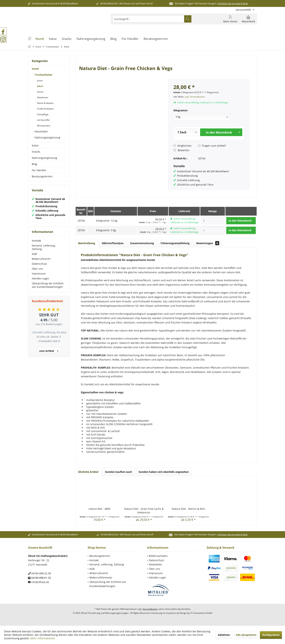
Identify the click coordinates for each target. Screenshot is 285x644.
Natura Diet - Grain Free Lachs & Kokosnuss (144, 511)
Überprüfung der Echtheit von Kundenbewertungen (48, 285)
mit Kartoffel (43, 120)
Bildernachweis (158, 556)
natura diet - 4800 (99, 509)
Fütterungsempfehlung (175, 243)
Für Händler (39, 170)
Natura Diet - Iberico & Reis (188, 509)
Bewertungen (208, 243)
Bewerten (181, 150)
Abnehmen (42, 97)
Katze (35, 145)
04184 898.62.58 (109, 3)
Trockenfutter (43, 75)
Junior (40, 80)
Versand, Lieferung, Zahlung (44, 247)
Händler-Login (40, 278)
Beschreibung (87, 243)
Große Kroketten (45, 109)
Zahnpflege (43, 114)
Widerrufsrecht (41, 259)
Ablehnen (224, 635)
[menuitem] (245, 10)
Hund (35, 69)
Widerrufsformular (101, 578)
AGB (34, 254)
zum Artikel (49, 350)
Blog (34, 164)
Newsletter (155, 564)
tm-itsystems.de (171, 613)
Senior (40, 92)
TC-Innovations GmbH (201, 613)
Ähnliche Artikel (88, 472)
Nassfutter (41, 131)
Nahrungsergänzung (47, 137)
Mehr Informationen (43, 638)
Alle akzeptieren (246, 635)
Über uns (37, 269)
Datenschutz (39, 264)
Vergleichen (182, 146)
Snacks (36, 152)
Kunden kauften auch (119, 472)
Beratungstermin (42, 176)
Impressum (39, 274)
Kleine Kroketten (45, 103)
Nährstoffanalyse (113, 243)
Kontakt (36, 241)
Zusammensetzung (142, 243)
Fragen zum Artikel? (212, 146)
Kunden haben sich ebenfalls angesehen (164, 472)
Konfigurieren (271, 635)
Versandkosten (150, 609)
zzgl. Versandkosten (195, 97)
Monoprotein (43, 126)
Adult (40, 86)
